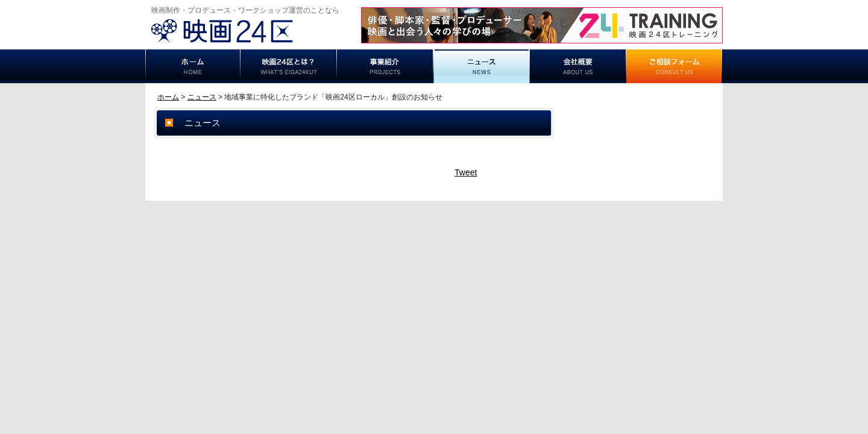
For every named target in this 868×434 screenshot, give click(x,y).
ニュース (482, 66)
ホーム (193, 66)
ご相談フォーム (675, 66)
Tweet (466, 172)
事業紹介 (385, 66)
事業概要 (578, 66)
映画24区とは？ (289, 66)
